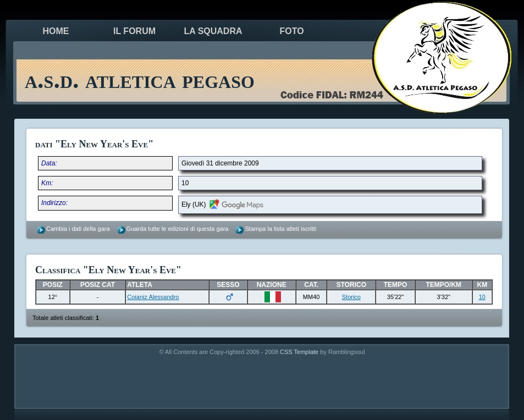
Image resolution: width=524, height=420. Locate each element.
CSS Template (299, 352)
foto (291, 31)
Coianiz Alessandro (153, 297)
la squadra (213, 31)
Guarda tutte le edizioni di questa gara (178, 229)
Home (56, 31)
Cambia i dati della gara (78, 229)
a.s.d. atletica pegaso (140, 79)
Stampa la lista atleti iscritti (280, 229)
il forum (134, 31)
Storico (351, 297)
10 (482, 297)
